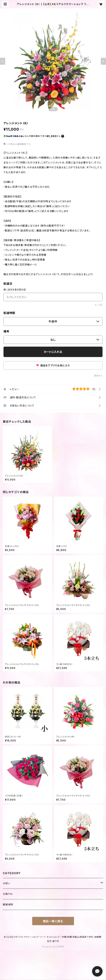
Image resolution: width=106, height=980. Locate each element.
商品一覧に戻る (53, 921)
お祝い (6, 883)
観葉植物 (8, 904)
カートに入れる (53, 352)
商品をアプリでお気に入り (53, 365)
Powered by (53, 947)
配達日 (8, 284)
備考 (6, 331)
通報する (98, 376)
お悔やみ (8, 894)
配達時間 (9, 313)
